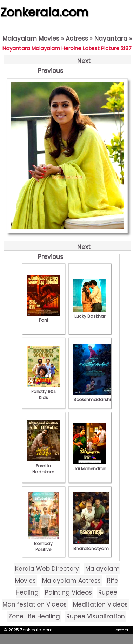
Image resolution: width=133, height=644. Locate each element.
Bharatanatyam (91, 546)
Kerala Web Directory (47, 569)
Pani (44, 317)
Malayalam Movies (31, 39)
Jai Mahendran (90, 466)
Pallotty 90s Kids (44, 392)
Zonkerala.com (44, 12)
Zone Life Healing (34, 616)
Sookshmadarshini (94, 397)
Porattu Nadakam (44, 466)
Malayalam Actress (71, 581)
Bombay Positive (44, 544)
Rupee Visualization (96, 616)
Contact (120, 630)
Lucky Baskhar (90, 313)
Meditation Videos (100, 604)
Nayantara (111, 39)
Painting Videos (68, 592)
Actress (77, 39)
